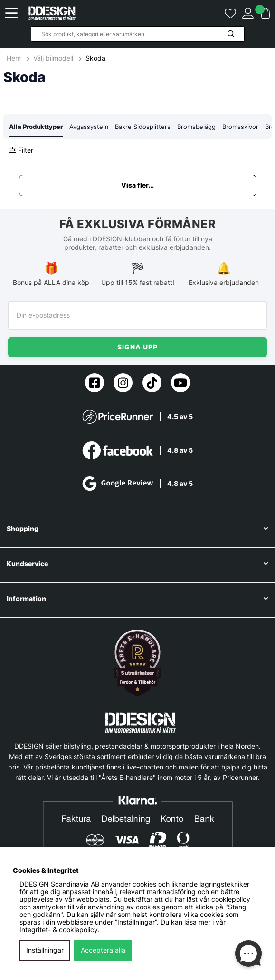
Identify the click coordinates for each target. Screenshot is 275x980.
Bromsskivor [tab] (240, 127)
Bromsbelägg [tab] (196, 127)
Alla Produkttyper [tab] (36, 127)
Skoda (95, 58)
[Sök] (138, 34)
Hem (15, 58)
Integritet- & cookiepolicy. (60, 930)
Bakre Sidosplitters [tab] (143, 127)
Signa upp (137, 347)
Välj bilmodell (53, 58)
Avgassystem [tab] (89, 127)
